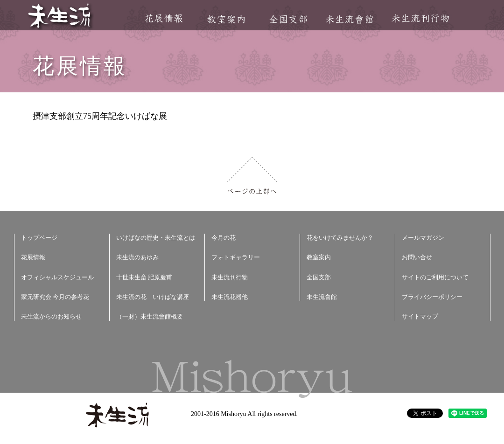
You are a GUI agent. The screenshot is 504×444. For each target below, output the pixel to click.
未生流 (60, 17)
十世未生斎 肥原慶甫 (144, 277)
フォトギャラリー (236, 257)
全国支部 (288, 19)
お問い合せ (417, 257)
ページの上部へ (252, 176)
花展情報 (164, 18)
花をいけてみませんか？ (340, 238)
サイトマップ (420, 316)
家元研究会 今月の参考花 (55, 297)
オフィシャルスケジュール (57, 277)
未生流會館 (349, 19)
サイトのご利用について (435, 277)
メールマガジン (423, 238)
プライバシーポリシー (432, 297)
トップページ (39, 238)
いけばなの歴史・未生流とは (156, 238)
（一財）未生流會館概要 (150, 316)
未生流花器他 (230, 297)
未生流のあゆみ (137, 257)
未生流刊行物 (420, 18)
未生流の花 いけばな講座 (153, 297)
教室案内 (226, 19)
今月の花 (224, 238)
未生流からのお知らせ (51, 316)
